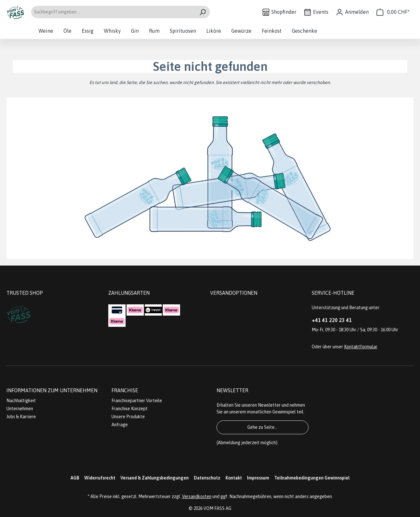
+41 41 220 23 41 (332, 320)
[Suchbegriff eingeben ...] (113, 12)
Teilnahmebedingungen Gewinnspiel (312, 478)
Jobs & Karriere (21, 417)
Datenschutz (207, 478)
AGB (75, 478)
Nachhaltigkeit (21, 401)
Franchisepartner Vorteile (137, 401)
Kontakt (234, 478)
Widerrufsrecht (100, 478)
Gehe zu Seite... (262, 427)
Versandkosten (197, 496)
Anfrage (120, 425)
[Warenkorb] (393, 12)
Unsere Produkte (128, 417)
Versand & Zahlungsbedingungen (155, 478)
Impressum (258, 478)
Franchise (125, 390)
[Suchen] (203, 12)
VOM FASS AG (217, 508)
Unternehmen (20, 409)
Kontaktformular (361, 347)
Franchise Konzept (130, 409)
